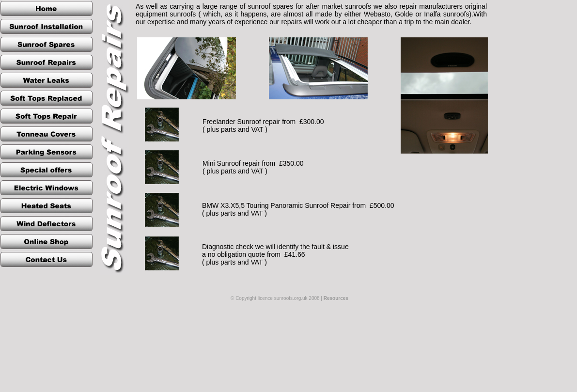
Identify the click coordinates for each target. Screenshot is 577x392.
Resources (336, 298)
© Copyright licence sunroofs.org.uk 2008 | (289, 298)
